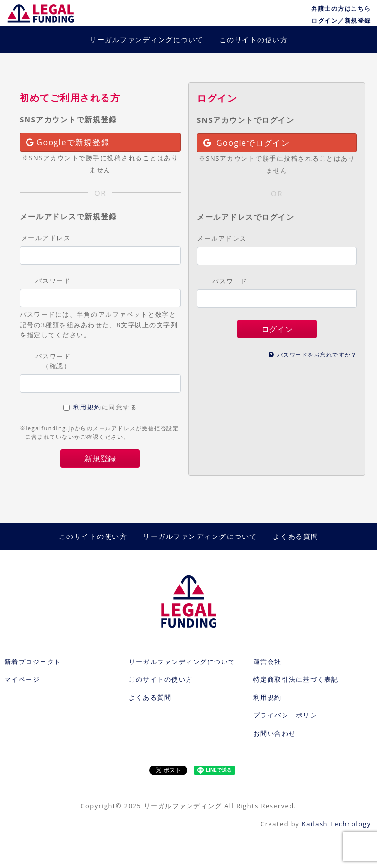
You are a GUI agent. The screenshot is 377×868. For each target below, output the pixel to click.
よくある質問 (296, 536)
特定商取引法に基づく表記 (296, 679)
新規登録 (100, 459)
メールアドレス (46, 238)
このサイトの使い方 (254, 39)
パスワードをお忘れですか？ (313, 354)
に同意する (105, 407)
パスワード (53, 281)
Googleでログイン (246, 143)
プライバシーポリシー (289, 715)
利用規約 (87, 407)
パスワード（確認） (53, 361)
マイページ (22, 679)
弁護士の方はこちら (341, 9)
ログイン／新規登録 (341, 20)
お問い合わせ (275, 733)
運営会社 (268, 662)
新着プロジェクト (33, 662)
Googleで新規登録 (68, 142)
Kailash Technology (337, 824)
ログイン (277, 329)
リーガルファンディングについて (147, 39)
